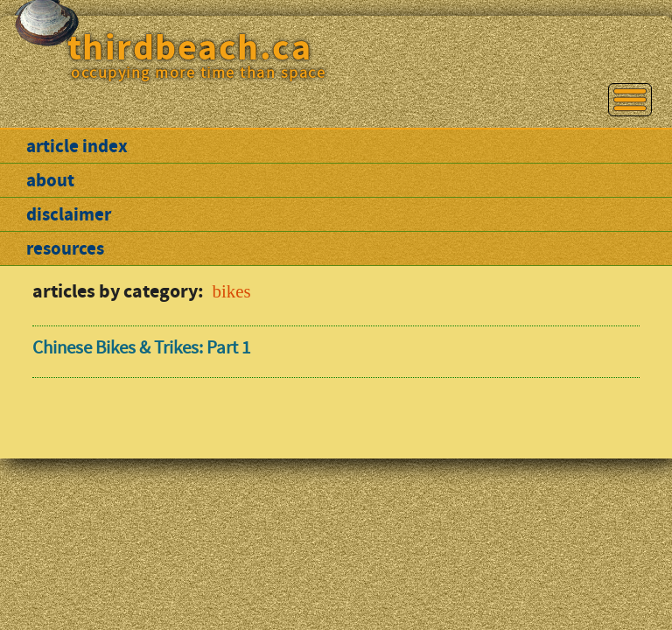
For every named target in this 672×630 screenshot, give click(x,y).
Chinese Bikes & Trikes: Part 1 (141, 348)
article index (77, 146)
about (50, 180)
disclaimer (69, 214)
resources (65, 248)
